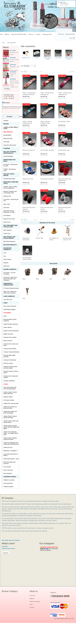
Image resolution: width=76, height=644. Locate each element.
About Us (31, 34)
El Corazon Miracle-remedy (11, 288)
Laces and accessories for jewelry (11, 455)
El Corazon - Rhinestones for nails (11, 165)
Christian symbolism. (9, 381)
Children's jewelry (8, 487)
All (41, 72)
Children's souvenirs (9, 480)
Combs (37, 58)
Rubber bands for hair (69, 58)
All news (6, 553)
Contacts (38, 34)
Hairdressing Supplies (10, 309)
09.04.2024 (13, 65)
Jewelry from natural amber (11, 403)
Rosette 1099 (39, 238)
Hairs (5, 303)
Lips (5, 256)
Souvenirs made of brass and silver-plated (10, 367)
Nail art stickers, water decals (10, 152)
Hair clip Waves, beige (64, 121)
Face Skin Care (8, 300)
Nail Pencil (6, 266)
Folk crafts (6, 142)
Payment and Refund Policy (19, 34)
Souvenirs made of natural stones (11, 372)
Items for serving (8, 363)
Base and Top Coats (9, 219)
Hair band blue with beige (47, 179)
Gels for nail (7, 222)
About (31, 604)
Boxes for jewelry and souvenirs (9, 463)
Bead (24, 279)
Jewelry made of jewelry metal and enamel (10, 439)
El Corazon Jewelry (9, 400)
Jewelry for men (8, 447)
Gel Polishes (7, 215)
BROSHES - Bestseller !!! (10, 451)
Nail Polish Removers (9, 241)
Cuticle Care (7, 233)
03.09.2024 (13, 58)
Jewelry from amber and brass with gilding (10, 412)
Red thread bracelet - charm (11, 459)
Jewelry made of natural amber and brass (10, 393)
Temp (5, 316)
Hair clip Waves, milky (64, 150)
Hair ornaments (8, 473)
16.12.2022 (13, 72)
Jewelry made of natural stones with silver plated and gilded (11, 427)
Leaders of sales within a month (11, 128)
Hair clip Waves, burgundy (47, 150)
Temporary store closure (8, 548)
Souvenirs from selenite (10, 337)
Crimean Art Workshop (10, 360)
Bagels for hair (26, 58)
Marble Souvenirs (8, 334)
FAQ (1, 34)
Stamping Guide (47, 34)
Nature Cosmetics (10, 269)
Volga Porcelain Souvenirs (11, 324)
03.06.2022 (13, 79)
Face (5, 253)
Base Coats (7, 204)
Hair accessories (8, 483)
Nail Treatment (8, 230)
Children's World (10, 477)
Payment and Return (35, 601)
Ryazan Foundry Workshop (11, 331)
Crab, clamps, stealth (47, 58)
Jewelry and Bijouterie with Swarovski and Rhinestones (11, 443)
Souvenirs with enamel (10, 145)
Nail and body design (9, 179)
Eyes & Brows (7, 259)
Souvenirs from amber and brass (11, 345)
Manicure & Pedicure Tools (11, 183)
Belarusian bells (8, 138)
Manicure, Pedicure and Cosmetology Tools (10, 192)
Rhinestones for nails (9, 160)
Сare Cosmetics (9, 296)
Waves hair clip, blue (28, 179)
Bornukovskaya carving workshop (10, 320)
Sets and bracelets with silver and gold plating (10, 388)
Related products (10, 245)
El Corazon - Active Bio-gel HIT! (11, 200)
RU (71, 38)
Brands (6, 124)
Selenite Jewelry (8, 397)
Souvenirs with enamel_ (10, 349)
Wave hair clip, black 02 (29, 150)
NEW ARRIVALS (8, 132)
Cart (61, 2)
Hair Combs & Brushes (10, 306)
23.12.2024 (13, 50)
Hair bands (58, 58)
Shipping (32, 598)
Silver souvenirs (8, 341)
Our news (6, 103)
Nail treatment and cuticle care (10, 226)
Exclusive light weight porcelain (9, 356)
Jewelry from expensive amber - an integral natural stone (11, 433)
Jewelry (6, 384)
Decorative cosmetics (8, 249)
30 (34, 72)
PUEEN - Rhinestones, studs (10, 170)
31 (36, 72)
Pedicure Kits (7, 196)
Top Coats (6, 207)
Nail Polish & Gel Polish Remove (9, 237)
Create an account (70, 34)
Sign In (62, 34)
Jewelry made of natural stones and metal (10, 417)
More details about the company (11, 540)
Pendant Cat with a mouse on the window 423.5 (67, 240)
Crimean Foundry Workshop (11, 352)
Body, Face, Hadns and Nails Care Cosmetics (10, 292)
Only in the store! (8, 470)
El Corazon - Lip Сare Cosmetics (9, 273)
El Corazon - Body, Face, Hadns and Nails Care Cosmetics (10, 279)
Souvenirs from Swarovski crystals (11, 377)
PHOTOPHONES (8, 156)
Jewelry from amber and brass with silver (10, 407)
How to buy (32, 596)
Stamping (7, 148)
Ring (24, 298)
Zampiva (6, 121)
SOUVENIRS (7, 313)
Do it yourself (7, 467)
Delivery (7, 34)
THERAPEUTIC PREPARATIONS (8, 284)
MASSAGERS (7, 135)
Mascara (6, 263)
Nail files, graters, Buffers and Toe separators (10, 187)
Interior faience (8, 327)
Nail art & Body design (9, 175)
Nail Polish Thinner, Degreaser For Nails (9, 211)
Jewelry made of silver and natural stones (11, 422)
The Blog (7, 89)
